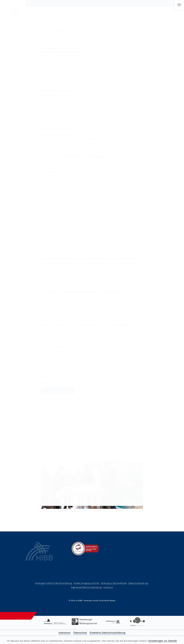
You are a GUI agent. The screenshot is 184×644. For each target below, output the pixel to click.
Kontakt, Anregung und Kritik (86, 583)
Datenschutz (80, 633)
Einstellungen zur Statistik (163, 641)
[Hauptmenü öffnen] (179, 5)
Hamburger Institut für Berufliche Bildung (53, 583)
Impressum (108, 587)
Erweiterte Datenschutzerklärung (108, 633)
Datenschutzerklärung (138, 583)
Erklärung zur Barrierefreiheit (114, 583)
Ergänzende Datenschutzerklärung (86, 587)
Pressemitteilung (58, 391)
